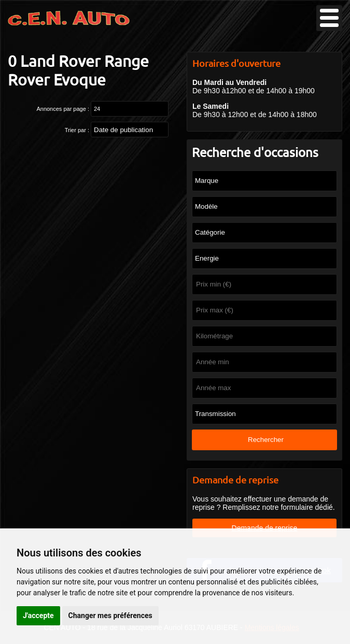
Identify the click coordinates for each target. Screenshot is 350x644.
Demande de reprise (265, 528)
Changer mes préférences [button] (110, 616)
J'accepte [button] (38, 616)
